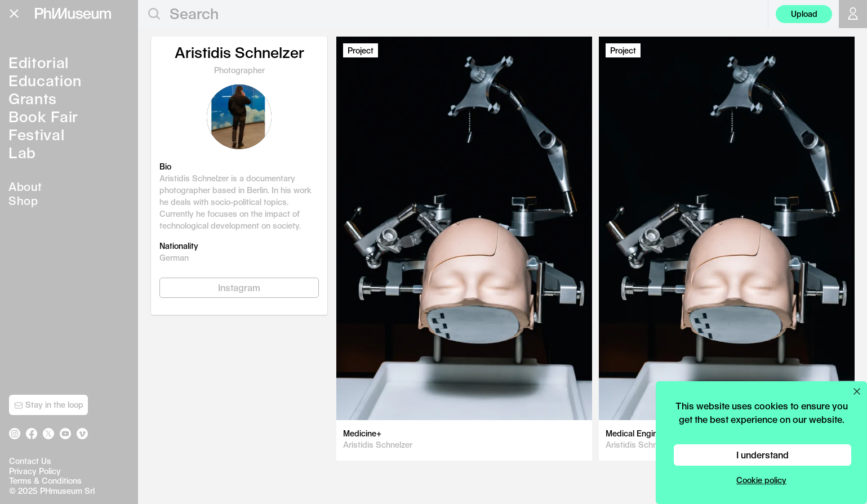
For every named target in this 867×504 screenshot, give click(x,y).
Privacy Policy (35, 471)
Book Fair (43, 116)
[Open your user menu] (853, 14)
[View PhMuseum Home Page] (73, 14)
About (25, 186)
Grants (33, 98)
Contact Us (30, 461)
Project (361, 50)
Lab (22, 152)
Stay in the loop (49, 405)
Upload (804, 14)
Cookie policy (761, 480)
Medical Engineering (643, 433)
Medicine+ (362, 433)
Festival (36, 134)
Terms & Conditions (45, 481)
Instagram (239, 287)
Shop (23, 200)
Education (45, 80)
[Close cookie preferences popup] (857, 391)
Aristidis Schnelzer (378, 445)
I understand (762, 455)
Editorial (39, 62)
